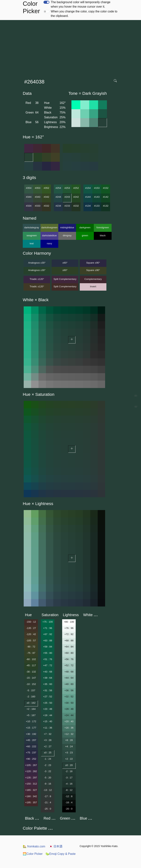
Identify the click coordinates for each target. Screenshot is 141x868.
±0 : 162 (31, 703)
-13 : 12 (48, 790)
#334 (29, 206)
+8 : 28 (69, 740)
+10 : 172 (31, 721)
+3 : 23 (69, 753)
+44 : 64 (69, 678)
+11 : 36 (48, 728)
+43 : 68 (48, 672)
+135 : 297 (31, 778)
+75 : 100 (48, 622)
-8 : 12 (69, 790)
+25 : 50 (48, 703)
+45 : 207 (31, 740)
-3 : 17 (69, 778)
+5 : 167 (31, 715)
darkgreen (85, 227)
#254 (58, 188)
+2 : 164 (31, 709)
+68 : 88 (69, 641)
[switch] (46, 2)
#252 (76, 188)
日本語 (56, 846)
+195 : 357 (31, 802)
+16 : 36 (69, 728)
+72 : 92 (69, 634)
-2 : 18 (69, 771)
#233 (67, 206)
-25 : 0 (48, 809)
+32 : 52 (69, 697)
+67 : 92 (48, 634)
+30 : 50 (69, 703)
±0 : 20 (69, 765)
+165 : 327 (31, 790)
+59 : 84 (48, 647)
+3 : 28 (48, 740)
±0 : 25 (48, 753)
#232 (76, 206)
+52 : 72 (69, 665)
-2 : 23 (48, 765)
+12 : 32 (69, 734)
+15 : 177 (31, 728)
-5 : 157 (31, 690)
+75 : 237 (31, 753)
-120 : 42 (31, 634)
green (85, 235)
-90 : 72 (31, 647)
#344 (29, 197)
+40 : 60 (69, 684)
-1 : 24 (48, 759)
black (103, 235)
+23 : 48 (48, 709)
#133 (97, 206)
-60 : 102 (31, 659)
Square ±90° (93, 263)
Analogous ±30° (37, 263)
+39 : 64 (48, 678)
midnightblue (67, 227)
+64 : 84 (69, 647)
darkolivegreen (49, 227)
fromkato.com (34, 846)
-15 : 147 (31, 678)
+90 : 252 (31, 759)
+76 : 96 (69, 628)
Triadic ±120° (37, 279)
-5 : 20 (48, 778)
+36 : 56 (69, 690)
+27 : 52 (48, 697)
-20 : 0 (69, 809)
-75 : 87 (31, 653)
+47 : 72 (48, 665)
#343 (38, 197)
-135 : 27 (31, 628)
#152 (106, 188)
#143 (97, 197)
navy (49, 243)
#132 (106, 206)
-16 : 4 (69, 802)
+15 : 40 (48, 721)
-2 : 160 (31, 697)
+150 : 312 (31, 784)
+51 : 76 (48, 659)
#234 (58, 206)
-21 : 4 (48, 802)
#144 (88, 197)
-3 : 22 (48, 771)
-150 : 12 (31, 622)
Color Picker (33, 854)
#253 (67, 188)
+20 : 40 (69, 721)
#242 (76, 197)
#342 (46, 197)
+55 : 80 (48, 653)
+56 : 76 (69, 659)
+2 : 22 (69, 759)
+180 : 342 (31, 796)
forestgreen (103, 227)
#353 (38, 188)
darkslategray (32, 227)
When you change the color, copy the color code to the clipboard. (84, 14)
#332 (46, 206)
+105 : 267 (31, 765)
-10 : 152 (31, 684)
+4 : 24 (69, 746)
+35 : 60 (48, 684)
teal (32, 243)
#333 (38, 206)
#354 (29, 188)
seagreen (32, 235)
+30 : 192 (31, 734)
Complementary (93, 279)
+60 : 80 (69, 653)
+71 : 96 (48, 628)
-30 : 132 (31, 672)
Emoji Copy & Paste (61, 854)
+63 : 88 (48, 641)
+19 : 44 (48, 715)
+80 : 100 (69, 622)
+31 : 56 (48, 690)
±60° (65, 263)
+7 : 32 (48, 734)
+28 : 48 (69, 709)
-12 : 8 (69, 796)
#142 (106, 197)
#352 (46, 188)
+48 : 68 (69, 672)
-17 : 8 (48, 796)
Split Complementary (65, 279)
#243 (67, 197)
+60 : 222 (31, 746)
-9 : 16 (48, 784)
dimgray (67, 235)
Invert (93, 286)
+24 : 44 (69, 715)
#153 (97, 188)
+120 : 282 (31, 771)
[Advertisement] (71, 48)
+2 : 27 (48, 746)
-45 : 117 (31, 665)
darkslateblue (49, 235)
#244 (58, 197)
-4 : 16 (69, 784)
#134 (88, 206)
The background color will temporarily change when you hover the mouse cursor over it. (81, 4)
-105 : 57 (31, 641)
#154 (88, 188)
